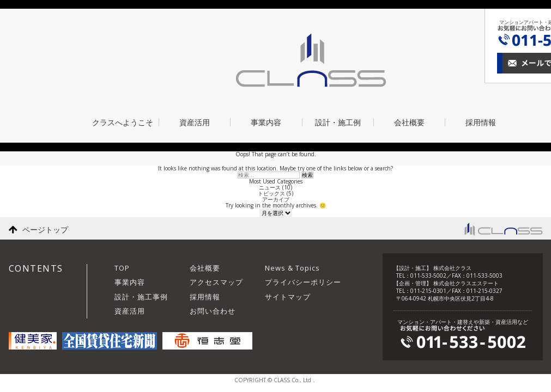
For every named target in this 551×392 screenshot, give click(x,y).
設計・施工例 (338, 122)
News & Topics (292, 268)
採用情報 (481, 122)
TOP (122, 268)
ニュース (270, 187)
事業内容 (266, 122)
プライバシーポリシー (303, 282)
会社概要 (409, 122)
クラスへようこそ (123, 122)
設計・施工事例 (141, 297)
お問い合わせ (213, 311)
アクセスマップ (216, 282)
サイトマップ (288, 297)
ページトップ (45, 229)
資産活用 (195, 122)
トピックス (271, 193)
